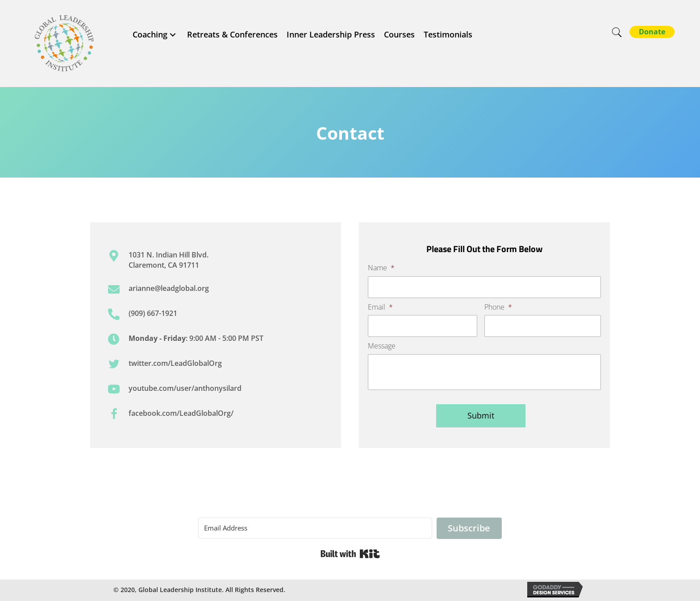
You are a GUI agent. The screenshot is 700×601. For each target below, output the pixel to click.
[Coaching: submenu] (173, 35)
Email (380, 307)
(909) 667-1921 (153, 313)
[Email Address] (315, 528)
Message (382, 346)
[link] (155, 35)
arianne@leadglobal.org (169, 288)
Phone (498, 307)
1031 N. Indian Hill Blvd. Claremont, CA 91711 (169, 260)
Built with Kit (350, 554)
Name (381, 268)
